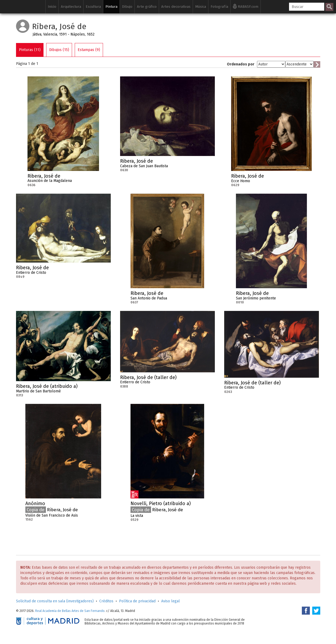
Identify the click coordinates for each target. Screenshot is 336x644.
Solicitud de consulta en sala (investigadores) (55, 601)
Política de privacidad (137, 601)
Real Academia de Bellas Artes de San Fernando (70, 611)
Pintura (111, 7)
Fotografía (219, 7)
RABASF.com (246, 6)
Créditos (106, 601)
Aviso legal (171, 601)
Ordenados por (241, 64)
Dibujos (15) (59, 50)
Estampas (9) (89, 50)
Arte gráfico (147, 7)
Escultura (93, 7)
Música (201, 7)
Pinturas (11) (30, 50)
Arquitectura (71, 7)
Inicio (52, 7)
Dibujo (127, 7)
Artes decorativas (176, 7)
